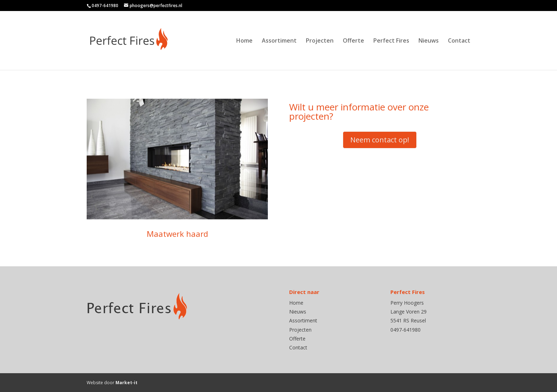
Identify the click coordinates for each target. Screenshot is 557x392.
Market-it (126, 383)
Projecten (320, 41)
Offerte (353, 41)
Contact (459, 41)
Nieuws (429, 41)
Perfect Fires (391, 41)
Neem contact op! (380, 140)
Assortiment (279, 41)
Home (244, 41)
